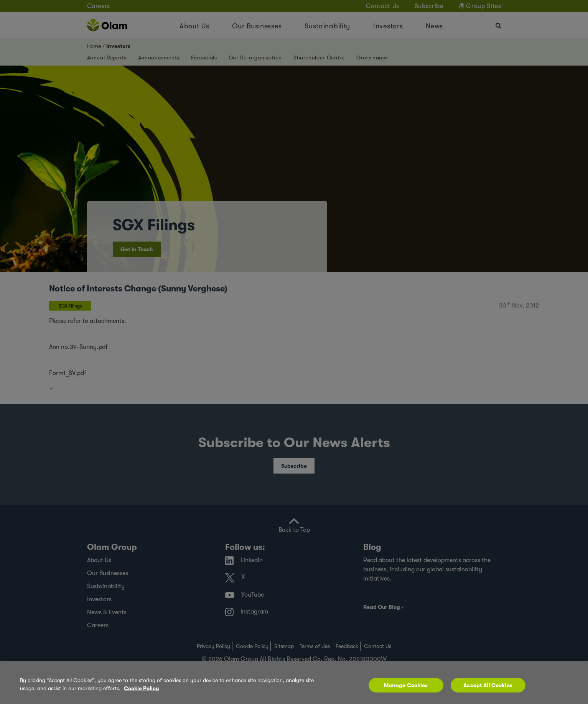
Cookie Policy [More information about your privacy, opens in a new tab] (141, 688)
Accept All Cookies (488, 685)
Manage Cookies (406, 685)
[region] (294, 683)
